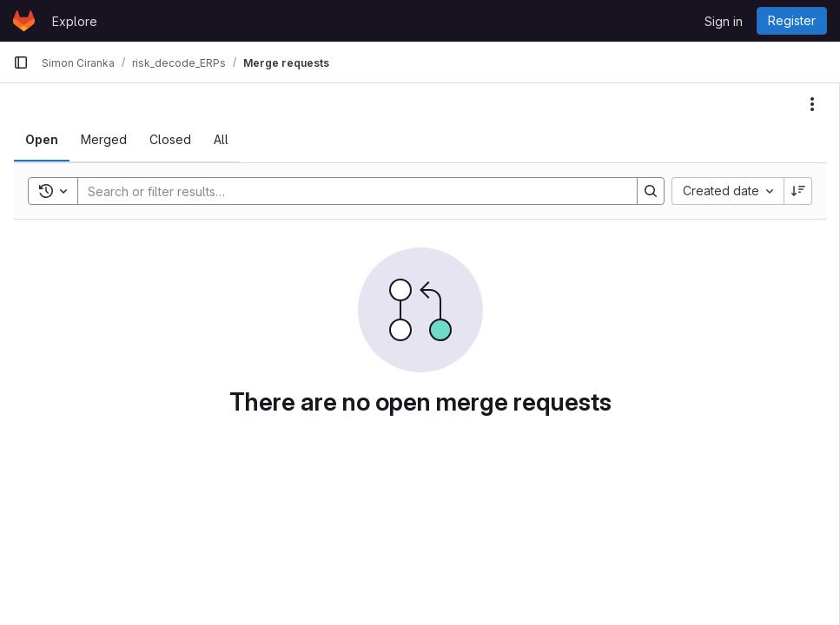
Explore (75, 21)
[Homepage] (24, 21)
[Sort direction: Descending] (798, 191)
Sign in (724, 21)
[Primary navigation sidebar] (21, 62)
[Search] (349, 191)
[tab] (42, 140)
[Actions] (812, 104)
